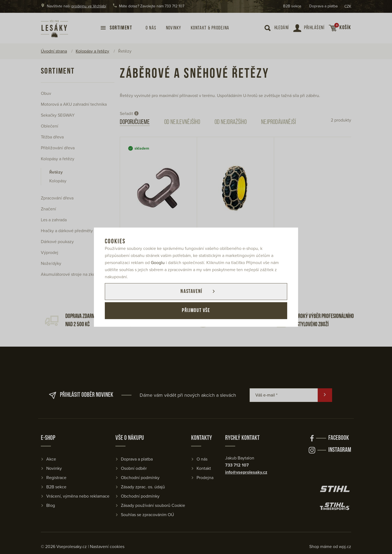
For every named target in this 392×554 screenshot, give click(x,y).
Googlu (158, 263)
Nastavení (191, 292)
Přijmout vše (196, 311)
